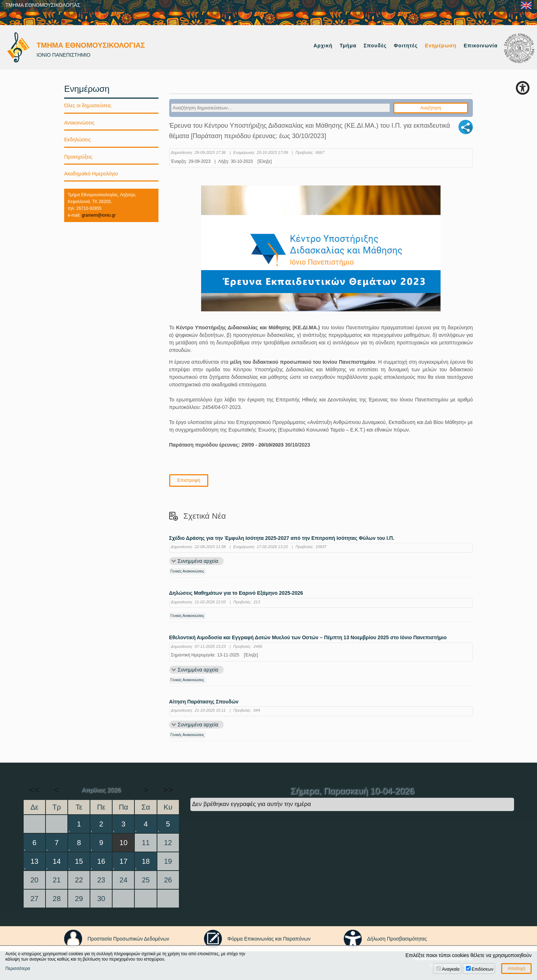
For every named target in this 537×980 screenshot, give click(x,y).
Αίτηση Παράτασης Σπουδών (204, 702)
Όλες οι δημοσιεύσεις (88, 105)
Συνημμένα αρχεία (198, 561)
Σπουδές (375, 46)
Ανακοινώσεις (79, 123)
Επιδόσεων (483, 969)
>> (168, 790)
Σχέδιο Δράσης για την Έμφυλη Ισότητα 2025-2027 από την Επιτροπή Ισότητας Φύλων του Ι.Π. (282, 538)
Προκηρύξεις (78, 157)
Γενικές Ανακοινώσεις (187, 571)
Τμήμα (348, 46)
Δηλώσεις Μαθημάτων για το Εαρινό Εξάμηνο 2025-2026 (236, 593)
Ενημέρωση (441, 46)
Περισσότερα (18, 969)
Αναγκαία (451, 969)
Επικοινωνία (481, 46)
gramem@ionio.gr (99, 215)
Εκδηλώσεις (77, 140)
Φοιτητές (406, 46)
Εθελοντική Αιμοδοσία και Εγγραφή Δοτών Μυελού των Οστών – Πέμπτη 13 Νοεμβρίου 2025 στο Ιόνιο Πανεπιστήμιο (308, 638)
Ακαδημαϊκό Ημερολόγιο (91, 174)
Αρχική (323, 46)
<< (34, 790)
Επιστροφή (189, 480)
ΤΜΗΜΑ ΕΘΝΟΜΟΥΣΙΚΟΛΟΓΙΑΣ (43, 5)
